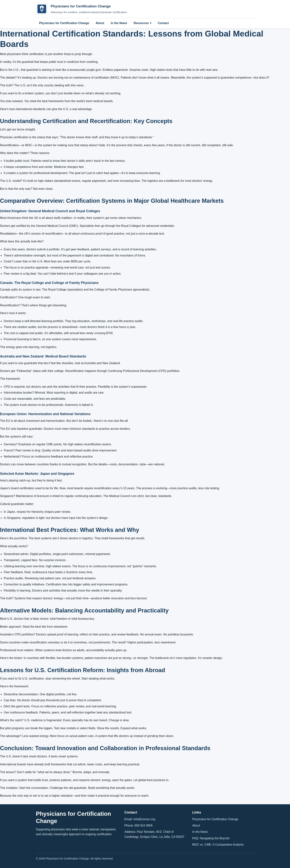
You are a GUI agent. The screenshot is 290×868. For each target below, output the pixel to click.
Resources (141, 23)
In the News (119, 23)
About (100, 23)
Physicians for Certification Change (64, 23)
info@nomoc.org (144, 819)
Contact (163, 23)
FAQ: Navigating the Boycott (211, 838)
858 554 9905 (144, 825)
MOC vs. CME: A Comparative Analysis (218, 845)
